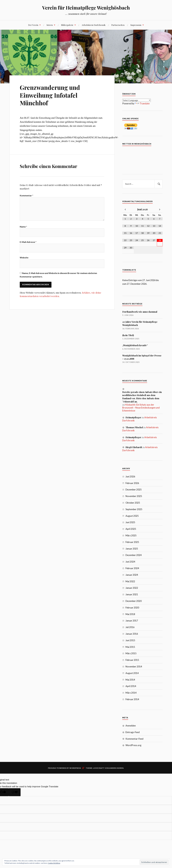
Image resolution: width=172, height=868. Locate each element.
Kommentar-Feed (134, 739)
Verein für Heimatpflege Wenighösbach (86, 7)
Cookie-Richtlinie (54, 863)
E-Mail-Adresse (28, 243)
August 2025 (132, 516)
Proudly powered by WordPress (64, 768)
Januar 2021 (132, 594)
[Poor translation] (15, 792)
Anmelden (131, 726)
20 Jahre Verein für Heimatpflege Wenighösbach (140, 323)
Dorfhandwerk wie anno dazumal (140, 312)
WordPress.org (133, 745)
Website (24, 258)
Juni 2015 (130, 640)
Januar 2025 (132, 549)
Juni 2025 (130, 522)
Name (23, 227)
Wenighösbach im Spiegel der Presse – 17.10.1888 (142, 357)
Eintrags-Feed (133, 732)
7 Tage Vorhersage (142, 159)
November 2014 (134, 667)
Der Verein (33, 25)
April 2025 (131, 529)
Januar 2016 (132, 634)
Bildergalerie (67, 25)
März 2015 (131, 653)
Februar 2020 (132, 608)
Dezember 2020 (134, 601)
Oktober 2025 (133, 503)
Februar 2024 (132, 568)
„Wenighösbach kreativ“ (135, 345)
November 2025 (134, 496)
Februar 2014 (132, 699)
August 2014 (132, 673)
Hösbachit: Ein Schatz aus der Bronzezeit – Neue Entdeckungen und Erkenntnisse (141, 408)
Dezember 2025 (134, 490)
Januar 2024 (132, 575)
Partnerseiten (118, 25)
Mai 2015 (130, 647)
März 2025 (131, 535)
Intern (50, 25)
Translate (142, 103)
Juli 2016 (130, 627)
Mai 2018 (130, 614)
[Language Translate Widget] (137, 100)
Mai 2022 (130, 581)
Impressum (136, 25)
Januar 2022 (132, 588)
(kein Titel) (128, 335)
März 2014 (131, 693)
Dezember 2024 (134, 555)
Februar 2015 (132, 660)
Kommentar (26, 195)
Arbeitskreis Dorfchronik (94, 25)
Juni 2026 (130, 477)
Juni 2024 (130, 562)
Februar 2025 (132, 542)
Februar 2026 (132, 483)
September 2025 (134, 509)
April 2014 (131, 686)
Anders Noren (116, 768)
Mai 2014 (130, 680)
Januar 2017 (132, 621)
